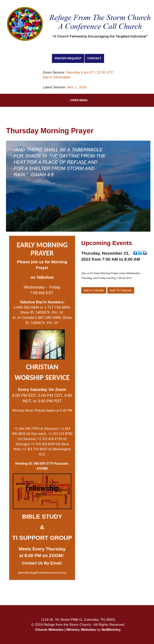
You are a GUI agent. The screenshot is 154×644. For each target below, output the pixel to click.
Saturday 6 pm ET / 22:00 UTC (90, 72)
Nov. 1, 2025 (77, 87)
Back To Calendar (121, 290)
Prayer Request (68, 58)
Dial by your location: (42, 419)
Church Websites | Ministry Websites (66, 630)
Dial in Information (57, 77)
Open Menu (78, 100)
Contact (94, 58)
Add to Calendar (94, 290)
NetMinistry (111, 630)
